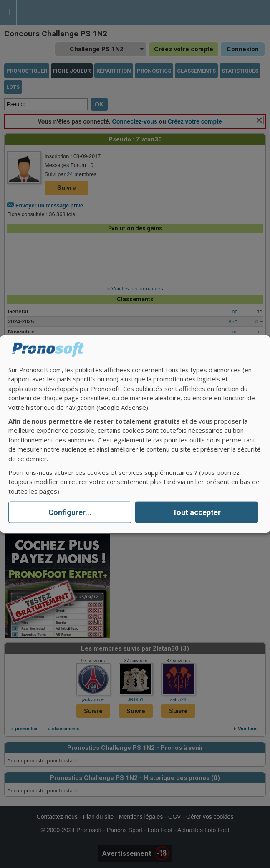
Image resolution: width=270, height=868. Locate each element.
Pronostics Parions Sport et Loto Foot (54, 12)
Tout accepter (197, 512)
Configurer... (70, 512)
